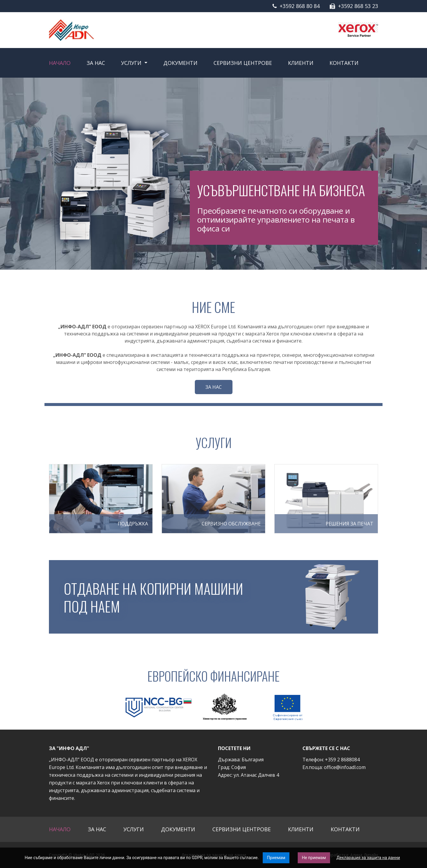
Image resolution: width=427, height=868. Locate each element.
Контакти (344, 63)
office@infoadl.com (345, 767)
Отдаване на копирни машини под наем (158, 597)
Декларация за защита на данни (368, 858)
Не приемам (314, 858)
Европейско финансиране (213, 676)
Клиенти (301, 63)
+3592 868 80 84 (300, 6)
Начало (60, 63)
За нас (96, 63)
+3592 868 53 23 (358, 6)
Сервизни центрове (243, 63)
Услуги (132, 63)
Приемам (276, 858)
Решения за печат (349, 524)
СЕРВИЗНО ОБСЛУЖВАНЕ (231, 524)
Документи (180, 63)
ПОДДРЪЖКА (133, 524)
